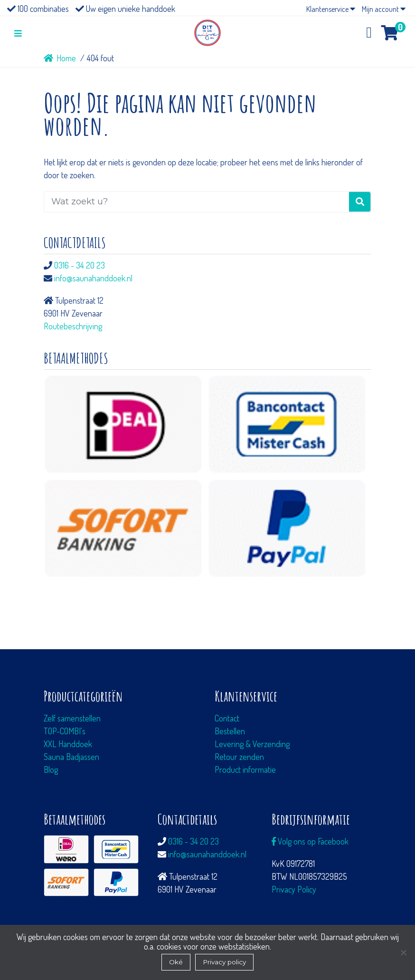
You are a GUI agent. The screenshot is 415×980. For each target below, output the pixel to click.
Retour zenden (239, 757)
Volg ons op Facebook (310, 841)
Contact (227, 718)
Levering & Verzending (252, 744)
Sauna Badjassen (71, 757)
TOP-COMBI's (65, 731)
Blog (51, 769)
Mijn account (384, 9)
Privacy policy (224, 962)
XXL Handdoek (68, 744)
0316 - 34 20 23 (80, 265)
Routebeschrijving (73, 326)
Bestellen (230, 731)
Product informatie (245, 769)
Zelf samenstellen (72, 718)
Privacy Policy (294, 889)
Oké (176, 962)
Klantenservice (331, 9)
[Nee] (403, 952)
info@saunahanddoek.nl (93, 278)
